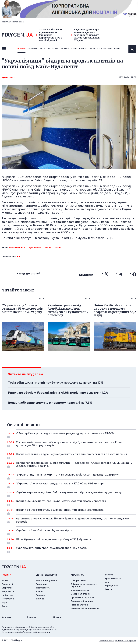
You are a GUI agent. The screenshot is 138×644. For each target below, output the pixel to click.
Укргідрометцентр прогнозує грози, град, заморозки (72, 549)
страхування (104, 49)
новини (21, 49)
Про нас (58, 617)
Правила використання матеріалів (118, 640)
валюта (65, 49)
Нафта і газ (7, 595)
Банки (5, 606)
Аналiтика (53, 49)
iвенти (117, 49)
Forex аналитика (80, 605)
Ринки (5, 580)
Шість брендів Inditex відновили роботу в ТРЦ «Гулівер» (72, 540)
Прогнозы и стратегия (83, 597)
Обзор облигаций (81, 594)
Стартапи (7, 588)
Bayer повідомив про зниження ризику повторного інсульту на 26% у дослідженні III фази (85, 35)
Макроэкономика (80, 590)
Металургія (8, 599)
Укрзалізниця (17, 248)
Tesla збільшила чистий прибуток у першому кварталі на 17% (56, 383)
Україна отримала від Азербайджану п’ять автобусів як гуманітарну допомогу (72, 493)
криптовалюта (80, 49)
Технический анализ (82, 601)
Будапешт (35, 248)
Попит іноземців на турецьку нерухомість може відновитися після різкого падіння (72, 455)
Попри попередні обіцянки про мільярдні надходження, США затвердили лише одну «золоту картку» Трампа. (74, 465)
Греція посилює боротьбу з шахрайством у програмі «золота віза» (72, 511)
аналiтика (77, 575)
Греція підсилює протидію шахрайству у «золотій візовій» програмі (72, 502)
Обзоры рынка (79, 580)
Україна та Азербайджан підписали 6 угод (72, 532)
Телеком (41, 595)
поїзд (48, 248)
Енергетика (8, 591)
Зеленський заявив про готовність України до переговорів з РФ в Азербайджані (49, 35)
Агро (4, 602)
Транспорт (8, 77)
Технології (7, 584)
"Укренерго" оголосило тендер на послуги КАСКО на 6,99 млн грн (72, 485)
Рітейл (40, 591)
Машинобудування (46, 580)
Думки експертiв (37, 49)
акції (93, 49)
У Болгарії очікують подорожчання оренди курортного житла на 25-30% (72, 435)
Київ (58, 248)
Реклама (32, 617)
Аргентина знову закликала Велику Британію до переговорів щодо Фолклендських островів (73, 520)
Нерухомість (43, 588)
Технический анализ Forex (85, 608)
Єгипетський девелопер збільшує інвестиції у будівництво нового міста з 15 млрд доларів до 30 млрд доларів (72, 444)
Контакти (7, 617)
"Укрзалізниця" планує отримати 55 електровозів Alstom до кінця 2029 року (72, 476)
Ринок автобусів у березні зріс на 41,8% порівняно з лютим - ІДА (58, 393)
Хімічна (40, 599)
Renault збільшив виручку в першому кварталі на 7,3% (50, 403)
